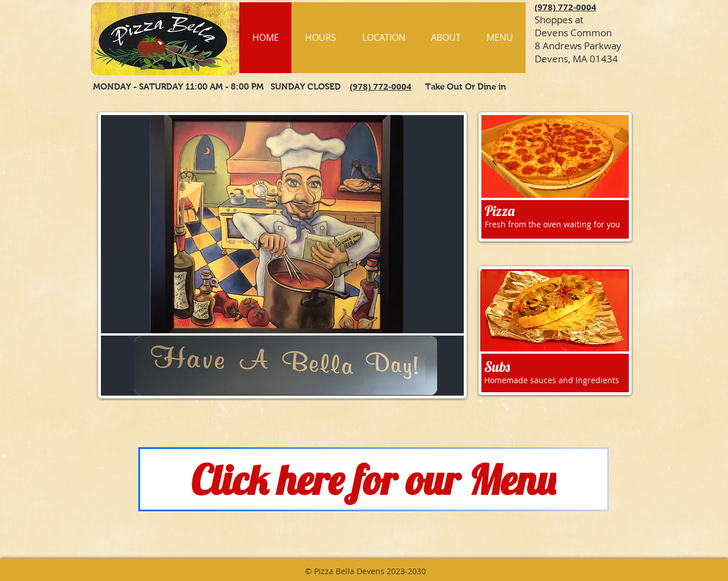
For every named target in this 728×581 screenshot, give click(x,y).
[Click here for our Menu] (374, 479)
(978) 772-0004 (566, 7)
